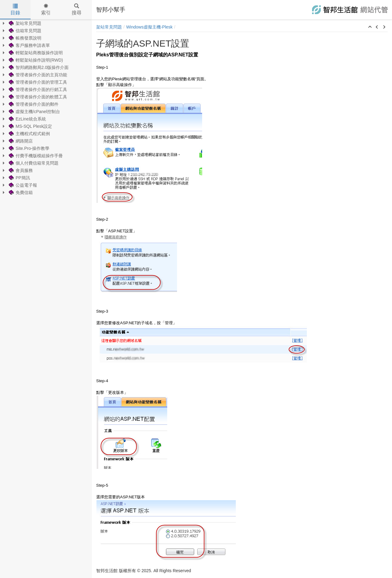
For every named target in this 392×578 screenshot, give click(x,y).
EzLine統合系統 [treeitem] (27, 119)
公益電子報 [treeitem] (22, 185)
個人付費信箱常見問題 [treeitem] (33, 163)
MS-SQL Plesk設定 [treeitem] (30, 126)
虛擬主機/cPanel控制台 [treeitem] (34, 112)
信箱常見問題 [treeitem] (24, 31)
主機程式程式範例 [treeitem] (29, 134)
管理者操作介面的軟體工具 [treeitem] (37, 97)
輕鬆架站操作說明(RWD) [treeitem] (35, 60)
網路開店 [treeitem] (20, 141)
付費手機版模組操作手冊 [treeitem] (35, 156)
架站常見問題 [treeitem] (24, 23)
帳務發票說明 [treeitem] (24, 38)
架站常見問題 (109, 27)
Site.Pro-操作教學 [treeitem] (28, 148)
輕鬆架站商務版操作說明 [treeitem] (35, 53)
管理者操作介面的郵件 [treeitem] (33, 104)
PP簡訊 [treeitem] (19, 178)
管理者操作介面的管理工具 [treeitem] (37, 82)
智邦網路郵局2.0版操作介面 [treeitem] (38, 67)
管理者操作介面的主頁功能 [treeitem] (37, 75)
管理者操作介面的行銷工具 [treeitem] (37, 89)
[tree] (46, 108)
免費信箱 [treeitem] (20, 192)
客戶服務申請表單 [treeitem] (29, 45)
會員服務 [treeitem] (20, 170)
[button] (370, 27)
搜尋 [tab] (77, 10)
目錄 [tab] (15, 10)
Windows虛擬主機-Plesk (149, 27)
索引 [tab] (46, 10)
